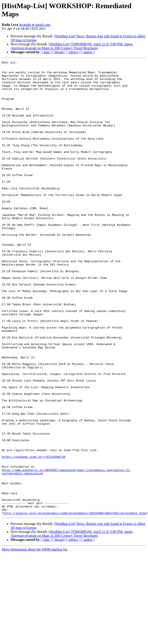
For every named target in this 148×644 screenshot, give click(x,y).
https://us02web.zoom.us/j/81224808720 (34, 536)
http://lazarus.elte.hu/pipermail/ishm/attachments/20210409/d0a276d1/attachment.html (75, 604)
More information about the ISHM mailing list (35, 640)
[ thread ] (59, 52)
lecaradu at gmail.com (35, 25)
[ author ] (88, 52)
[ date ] (47, 52)
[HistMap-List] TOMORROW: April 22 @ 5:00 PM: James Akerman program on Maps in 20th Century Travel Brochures (72, 46)
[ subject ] (73, 52)
